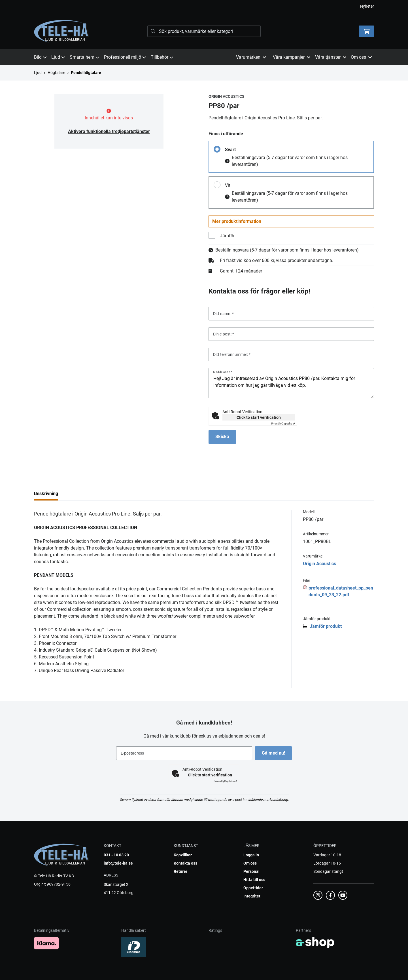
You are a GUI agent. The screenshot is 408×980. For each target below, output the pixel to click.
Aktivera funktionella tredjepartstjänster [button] (109, 131)
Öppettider (253, 888)
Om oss (250, 863)
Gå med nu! (274, 753)
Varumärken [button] (251, 57)
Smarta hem (85, 57)
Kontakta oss (185, 863)
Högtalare (56, 73)
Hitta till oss (254, 880)
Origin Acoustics (319, 564)
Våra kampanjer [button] (292, 57)
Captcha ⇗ (283, 424)
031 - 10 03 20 (116, 855)
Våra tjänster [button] (331, 57)
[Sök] (204, 31)
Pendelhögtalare (86, 73)
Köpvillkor (183, 855)
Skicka (222, 437)
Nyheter (367, 6)
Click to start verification (259, 417)
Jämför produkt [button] (322, 626)
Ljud (58, 57)
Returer (180, 871)
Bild (40, 57)
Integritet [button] (252, 896)
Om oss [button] (361, 57)
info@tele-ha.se (118, 863)
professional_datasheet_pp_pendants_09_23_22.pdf (341, 591)
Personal (251, 871)
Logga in (251, 855)
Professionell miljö (125, 57)
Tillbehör (162, 57)
